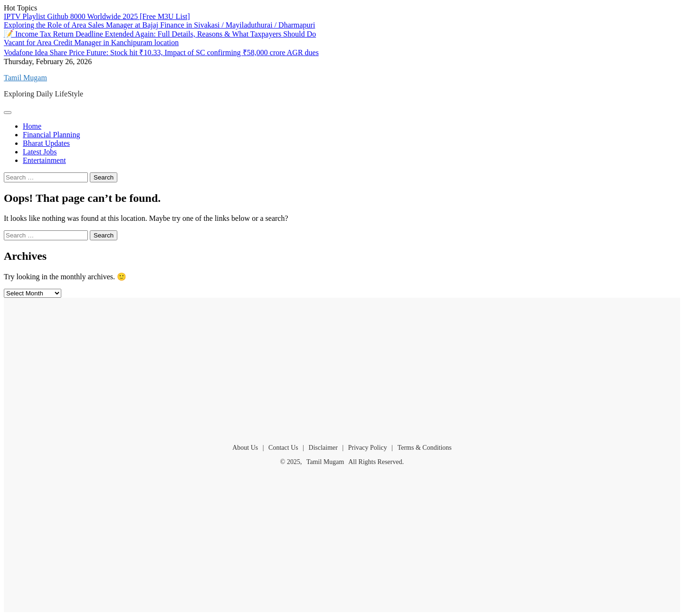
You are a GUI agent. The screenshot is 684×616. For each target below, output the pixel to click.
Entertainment (44, 160)
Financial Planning (51, 135)
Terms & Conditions (425, 448)
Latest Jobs (40, 152)
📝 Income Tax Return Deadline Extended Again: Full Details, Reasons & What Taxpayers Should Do (160, 34)
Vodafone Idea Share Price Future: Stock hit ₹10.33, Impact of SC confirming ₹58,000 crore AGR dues (161, 52)
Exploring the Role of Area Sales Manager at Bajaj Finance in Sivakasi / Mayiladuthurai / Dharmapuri (159, 25)
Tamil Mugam (25, 78)
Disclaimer (323, 448)
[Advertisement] (342, 367)
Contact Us (283, 448)
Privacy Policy (368, 448)
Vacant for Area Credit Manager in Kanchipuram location (91, 43)
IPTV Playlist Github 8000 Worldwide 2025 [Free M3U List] (97, 16)
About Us (245, 448)
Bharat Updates (46, 143)
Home (32, 126)
